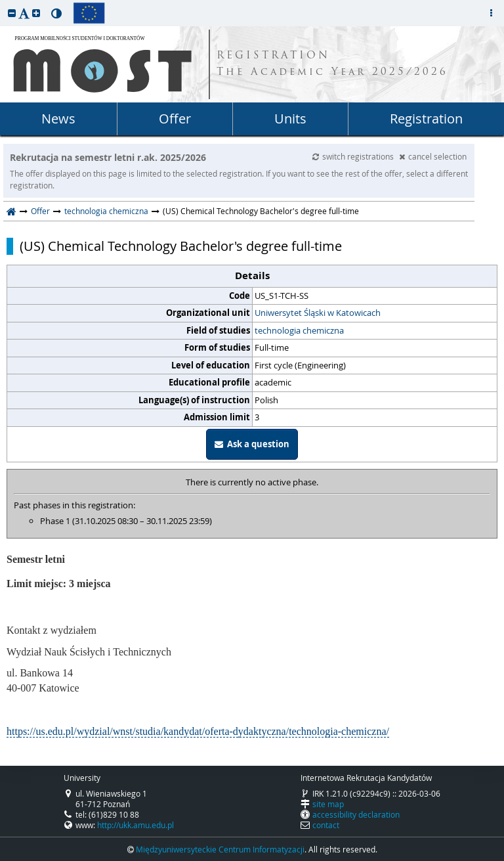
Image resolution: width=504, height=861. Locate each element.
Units (290, 119)
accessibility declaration (356, 814)
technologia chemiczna (106, 211)
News (58, 119)
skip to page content (3, 3)
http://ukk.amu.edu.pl (136, 825)
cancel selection (433, 156)
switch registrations (354, 156)
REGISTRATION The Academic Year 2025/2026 (332, 64)
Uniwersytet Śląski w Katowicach (318, 313)
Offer (175, 119)
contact (326, 825)
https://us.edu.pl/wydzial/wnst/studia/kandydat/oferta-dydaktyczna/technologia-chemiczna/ (198, 731)
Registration (426, 119)
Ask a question (252, 444)
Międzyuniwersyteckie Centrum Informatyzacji (220, 849)
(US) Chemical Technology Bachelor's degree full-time (181, 246)
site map (328, 804)
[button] (12, 13)
